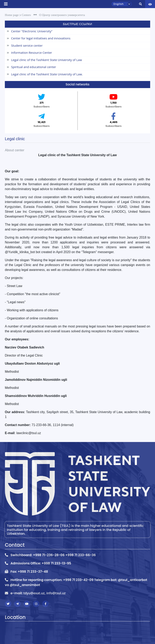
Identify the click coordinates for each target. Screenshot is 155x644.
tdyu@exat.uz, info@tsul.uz (45, 593)
